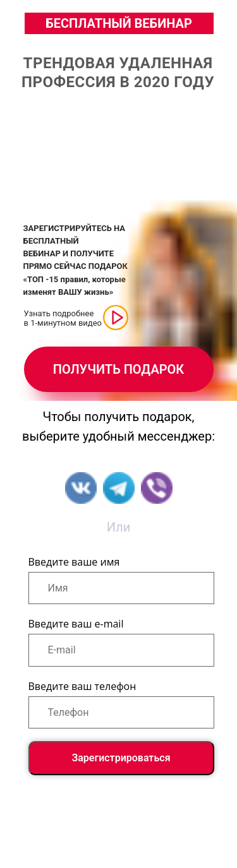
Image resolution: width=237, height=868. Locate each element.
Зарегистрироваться (121, 758)
